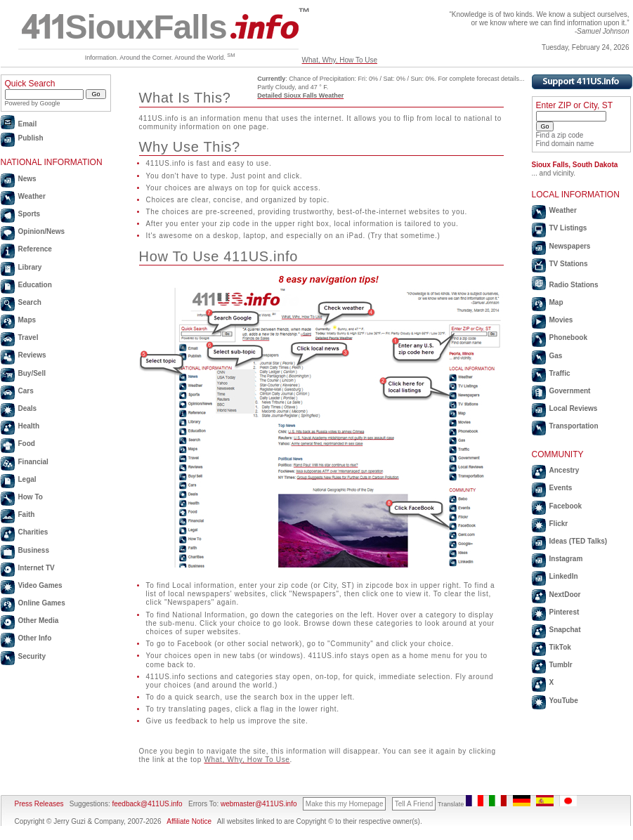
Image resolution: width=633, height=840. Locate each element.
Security (32, 656)
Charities (33, 532)
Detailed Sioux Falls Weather (300, 96)
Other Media (39, 621)
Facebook (566, 506)
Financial (33, 462)
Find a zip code (560, 135)
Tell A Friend (414, 804)
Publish (31, 138)
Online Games (42, 603)
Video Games (40, 585)
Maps (27, 320)
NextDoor (565, 595)
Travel (28, 337)
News (27, 179)
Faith (27, 514)
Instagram (566, 559)
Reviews (32, 355)
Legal (27, 479)
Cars (26, 391)
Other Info (35, 638)
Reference (35, 249)
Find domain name (565, 144)
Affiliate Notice (189, 821)
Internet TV (37, 568)
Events (561, 488)
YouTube (564, 701)
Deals (28, 408)
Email (28, 124)
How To (31, 497)
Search (30, 302)
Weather (32, 196)
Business (34, 550)
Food (27, 444)
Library (30, 267)
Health (29, 426)
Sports (30, 214)
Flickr (559, 524)
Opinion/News (42, 231)
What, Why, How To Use (340, 60)
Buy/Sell (32, 373)
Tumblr (561, 665)
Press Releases (39, 804)
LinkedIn (564, 576)
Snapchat (565, 630)
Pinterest (565, 612)
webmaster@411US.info (259, 804)
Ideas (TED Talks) (579, 541)
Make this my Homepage (345, 804)
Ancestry (565, 470)
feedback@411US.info (146, 804)
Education (35, 285)
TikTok (560, 647)
